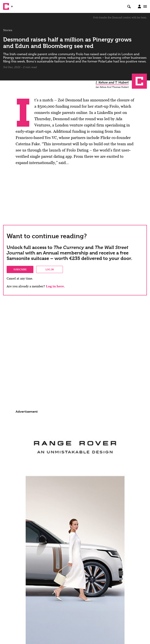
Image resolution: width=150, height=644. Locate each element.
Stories (8, 30)
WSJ (17, 5)
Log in (50, 269)
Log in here (55, 286)
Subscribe (20, 269)
